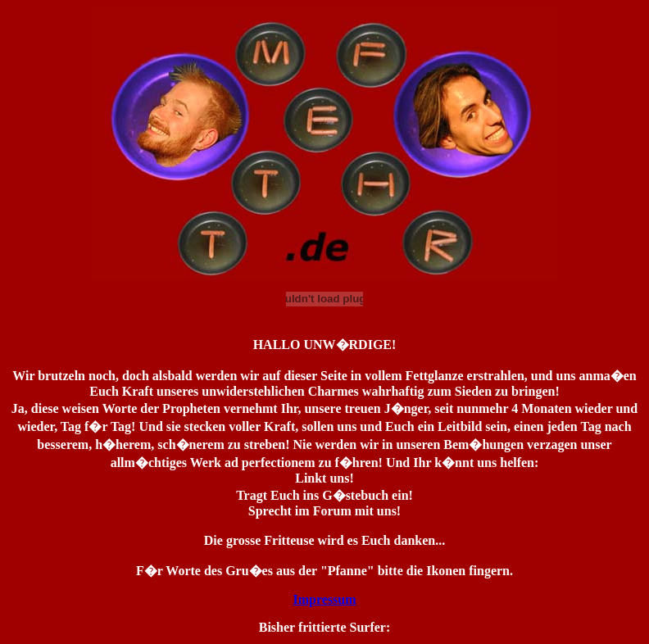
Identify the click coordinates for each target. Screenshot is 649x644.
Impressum (324, 599)
